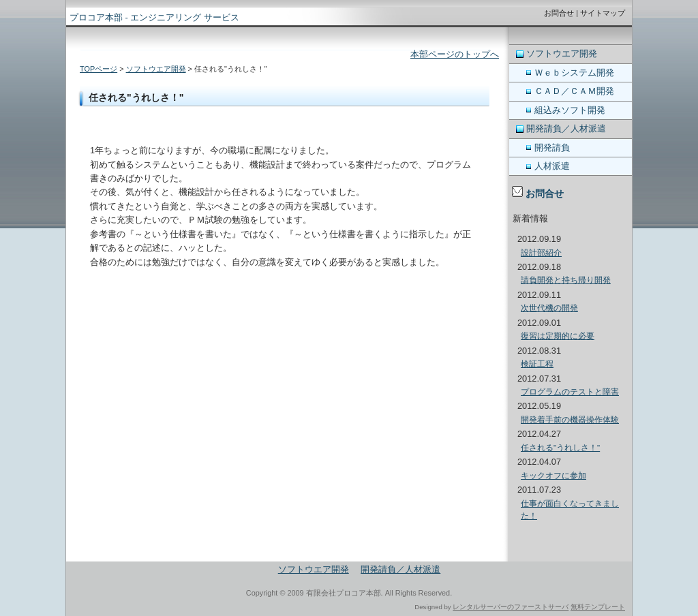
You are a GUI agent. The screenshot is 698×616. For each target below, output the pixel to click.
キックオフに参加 (553, 476)
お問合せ (559, 13)
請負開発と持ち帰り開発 (566, 280)
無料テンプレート (598, 607)
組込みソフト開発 (570, 110)
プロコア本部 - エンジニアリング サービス (154, 17)
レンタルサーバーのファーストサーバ (511, 607)
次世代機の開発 (549, 308)
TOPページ (98, 69)
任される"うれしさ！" (560, 448)
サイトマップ (603, 13)
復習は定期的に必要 (558, 336)
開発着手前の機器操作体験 (570, 420)
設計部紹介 (541, 253)
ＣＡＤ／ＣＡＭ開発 (574, 91)
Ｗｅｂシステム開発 (574, 73)
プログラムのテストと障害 (570, 392)
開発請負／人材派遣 (566, 128)
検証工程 (537, 364)
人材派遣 (552, 166)
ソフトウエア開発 (156, 69)
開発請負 (552, 148)
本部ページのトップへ (455, 54)
